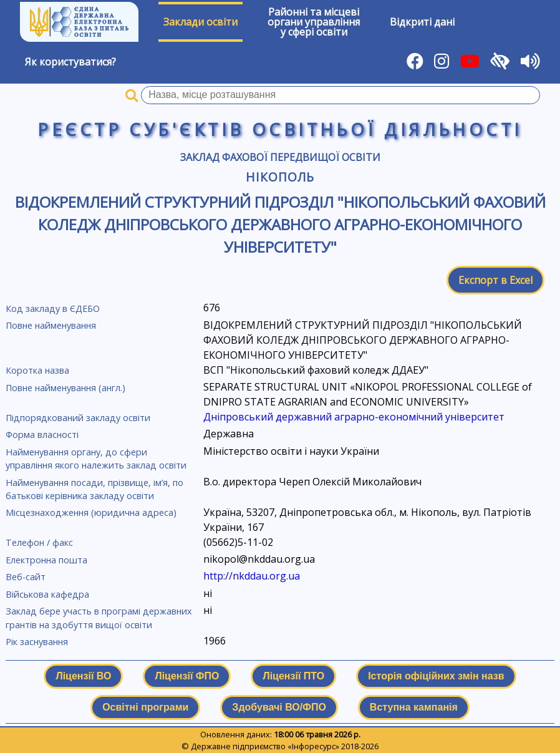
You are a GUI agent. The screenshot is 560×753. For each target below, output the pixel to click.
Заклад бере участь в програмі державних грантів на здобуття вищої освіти (99, 618)
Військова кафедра (47, 594)
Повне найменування (51, 325)
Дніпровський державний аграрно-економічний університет (354, 417)
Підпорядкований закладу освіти (78, 418)
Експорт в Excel (495, 280)
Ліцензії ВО (83, 676)
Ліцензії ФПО (187, 676)
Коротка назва (37, 370)
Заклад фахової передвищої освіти (280, 157)
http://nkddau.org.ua (252, 576)
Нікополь (280, 177)
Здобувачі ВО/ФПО (279, 707)
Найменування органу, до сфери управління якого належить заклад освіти (96, 459)
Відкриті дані (422, 22)
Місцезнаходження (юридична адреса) (91, 513)
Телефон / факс (39, 542)
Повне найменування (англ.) (65, 388)
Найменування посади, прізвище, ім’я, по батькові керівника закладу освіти (94, 489)
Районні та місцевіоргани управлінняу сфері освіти (314, 22)
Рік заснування (37, 642)
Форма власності (42, 435)
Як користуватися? (70, 62)
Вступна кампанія (414, 707)
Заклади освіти (200, 22)
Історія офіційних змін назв (436, 676)
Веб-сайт (26, 577)
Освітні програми (145, 707)
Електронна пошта (46, 560)
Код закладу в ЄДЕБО (53, 308)
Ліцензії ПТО (293, 676)
